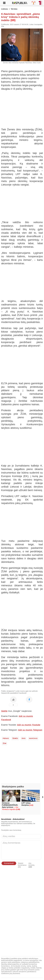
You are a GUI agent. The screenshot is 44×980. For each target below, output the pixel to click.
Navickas (33, 738)
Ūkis (24, 738)
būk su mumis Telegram (30, 730)
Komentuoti (9, 863)
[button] (43, 797)
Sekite (4, 711)
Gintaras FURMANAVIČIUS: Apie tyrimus (10, 806)
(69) (13, 20)
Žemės (15, 738)
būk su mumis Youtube (29, 725)
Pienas (6, 738)
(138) (18, 809)
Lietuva (4, 9)
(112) (31, 805)
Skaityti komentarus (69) (22, 865)
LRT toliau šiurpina (26, 804)
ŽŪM (4, 743)
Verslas (14, 9)
